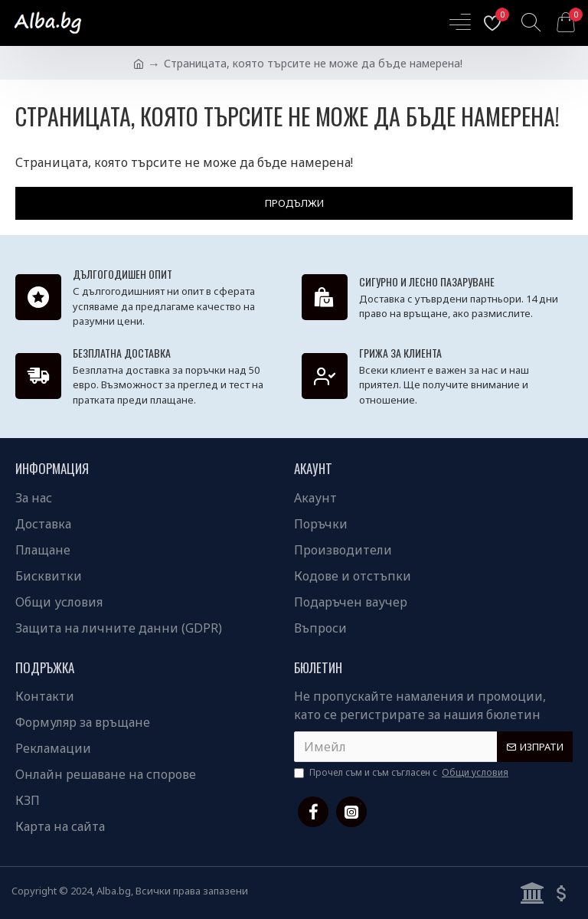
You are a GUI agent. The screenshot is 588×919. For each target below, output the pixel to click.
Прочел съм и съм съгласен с (402, 773)
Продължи (294, 203)
